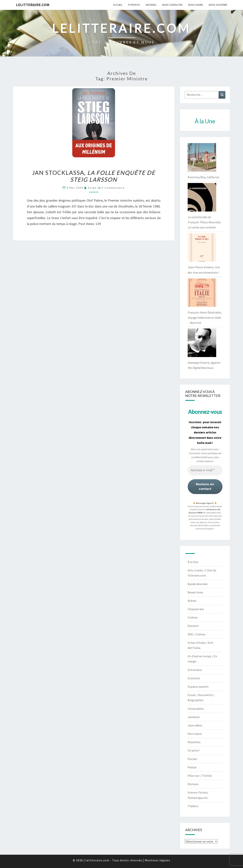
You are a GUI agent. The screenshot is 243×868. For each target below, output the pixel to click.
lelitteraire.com (33, 5)
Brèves (192, 601)
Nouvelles (194, 742)
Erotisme (194, 678)
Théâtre (193, 806)
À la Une (193, 562)
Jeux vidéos (195, 725)
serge (92, 188)
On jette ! (194, 750)
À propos (134, 5)
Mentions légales (157, 860)
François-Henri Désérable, (205, 318)
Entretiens (195, 670)
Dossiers (193, 626)
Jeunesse (194, 717)
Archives (151, 5)
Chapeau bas (196, 609)
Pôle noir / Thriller (200, 776)
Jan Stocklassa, (94, 176)
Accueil (118, 5)
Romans (193, 784)
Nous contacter (172, 5)
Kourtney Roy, (203, 177)
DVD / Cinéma (196, 634)
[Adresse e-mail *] (205, 470)
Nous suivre (196, 5)
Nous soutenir (218, 5)
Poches (192, 759)
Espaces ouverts (198, 687)
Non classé (195, 734)
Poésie (192, 767)
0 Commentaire (113, 188)
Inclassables (196, 709)
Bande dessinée (198, 584)
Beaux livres (195, 592)
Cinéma (193, 617)
